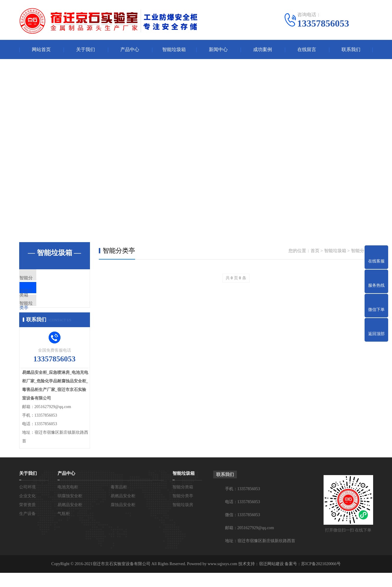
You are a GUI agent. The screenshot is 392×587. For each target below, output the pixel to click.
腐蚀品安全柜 (123, 519)
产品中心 (130, 49)
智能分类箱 (44, 278)
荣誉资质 (27, 519)
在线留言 (307, 49)
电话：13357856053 (243, 516)
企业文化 (27, 510)
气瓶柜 (64, 528)
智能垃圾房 (44, 313)
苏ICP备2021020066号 (321, 578)
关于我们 (86, 49)
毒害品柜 (119, 501)
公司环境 (27, 501)
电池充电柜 (68, 501)
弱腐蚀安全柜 (70, 510)
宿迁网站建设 (271, 578)
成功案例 (263, 49)
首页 (315, 251)
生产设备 (27, 528)
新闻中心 (218, 49)
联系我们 (351, 49)
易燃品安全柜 (123, 510)
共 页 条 (236, 278)
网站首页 (41, 49)
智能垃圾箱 (174, 49)
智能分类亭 (44, 296)
